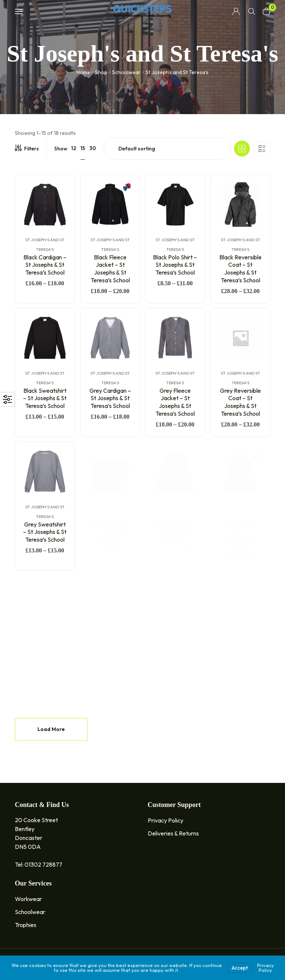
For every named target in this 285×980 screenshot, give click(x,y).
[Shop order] (167, 149)
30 (93, 148)
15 (83, 148)
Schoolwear (126, 72)
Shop (101, 72)
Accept (240, 968)
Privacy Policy (266, 968)
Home (83, 72)
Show (61, 149)
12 (74, 148)
